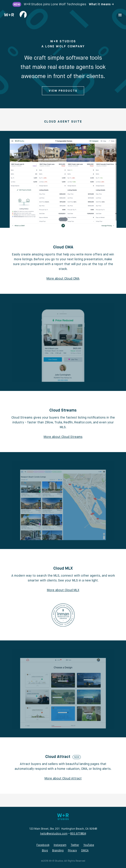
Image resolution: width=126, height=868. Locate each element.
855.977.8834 (78, 834)
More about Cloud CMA (63, 279)
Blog (45, 851)
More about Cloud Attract (63, 779)
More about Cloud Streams (63, 437)
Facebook (43, 845)
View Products (63, 91)
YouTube (89, 845)
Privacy (72, 851)
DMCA (85, 851)
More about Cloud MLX (63, 590)
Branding (58, 851)
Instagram (60, 845)
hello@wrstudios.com (54, 834)
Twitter (75, 845)
